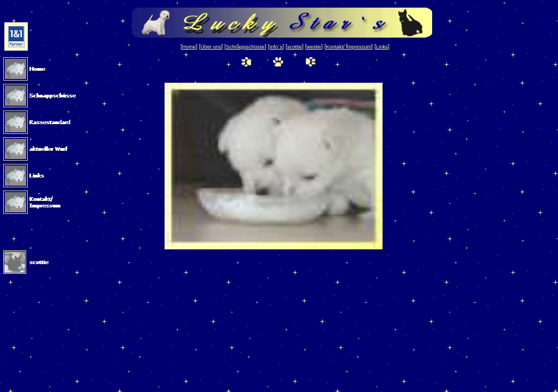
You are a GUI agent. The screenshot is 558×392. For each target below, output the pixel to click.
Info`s (276, 47)
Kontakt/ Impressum (348, 47)
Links (382, 47)
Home (189, 47)
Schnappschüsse (245, 47)
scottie (295, 47)
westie (314, 47)
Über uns (211, 47)
